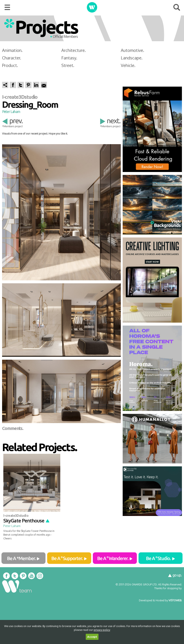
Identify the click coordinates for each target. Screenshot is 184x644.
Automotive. (132, 50)
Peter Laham (11, 112)
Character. (12, 58)
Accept (92, 637)
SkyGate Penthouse (27, 521)
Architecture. (74, 50)
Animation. (12, 50)
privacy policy (102, 630)
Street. (68, 65)
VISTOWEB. (175, 600)
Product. (10, 65)
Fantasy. (69, 58)
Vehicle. (128, 65)
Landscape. (132, 58)
